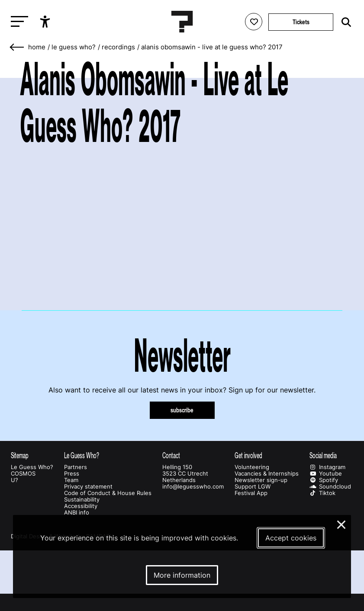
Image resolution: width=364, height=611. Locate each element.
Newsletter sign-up (261, 480)
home (37, 47)
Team (71, 480)
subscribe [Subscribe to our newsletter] (182, 410)
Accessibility (81, 506)
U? (14, 480)
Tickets (301, 22)
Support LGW (253, 487)
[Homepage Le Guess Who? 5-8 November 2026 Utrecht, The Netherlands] (182, 22)
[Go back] (17, 47)
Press (72, 474)
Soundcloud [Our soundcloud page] (330, 487)
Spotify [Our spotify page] (324, 480)
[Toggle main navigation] (17, 22)
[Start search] (344, 22)
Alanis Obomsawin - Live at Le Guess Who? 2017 (212, 47)
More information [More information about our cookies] (182, 575)
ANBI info (77, 513)
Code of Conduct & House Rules (108, 493)
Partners (76, 467)
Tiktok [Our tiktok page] (322, 493)
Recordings (118, 47)
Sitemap (20, 455)
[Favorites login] (254, 22)
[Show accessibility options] (46, 22)
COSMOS (23, 474)
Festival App (251, 493)
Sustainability (82, 500)
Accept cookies (291, 538)
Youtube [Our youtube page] (326, 474)
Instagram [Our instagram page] (327, 467)
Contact (171, 455)
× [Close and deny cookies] (342, 524)
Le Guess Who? (74, 47)
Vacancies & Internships (267, 474)
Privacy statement (88, 487)
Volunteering (252, 467)
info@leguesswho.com (193, 487)
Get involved (248, 455)
